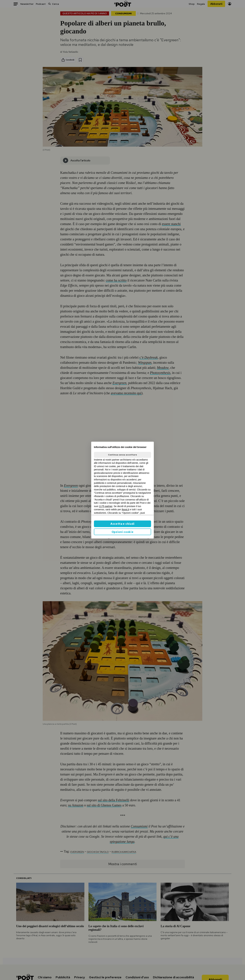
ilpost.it (125, 509)
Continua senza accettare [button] (122, 455)
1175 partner (106, 506)
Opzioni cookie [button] (123, 532)
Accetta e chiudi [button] (122, 524)
